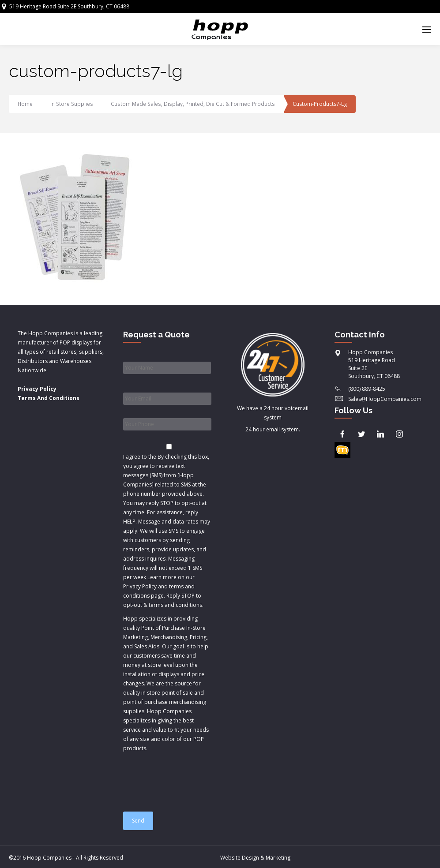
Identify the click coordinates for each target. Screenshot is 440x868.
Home (25, 103)
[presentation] (190, 778)
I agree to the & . (167, 531)
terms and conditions (175, 605)
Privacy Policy (37, 389)
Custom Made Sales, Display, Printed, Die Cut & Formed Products (191, 103)
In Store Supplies (71, 103)
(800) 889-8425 (367, 389)
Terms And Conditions (49, 398)
